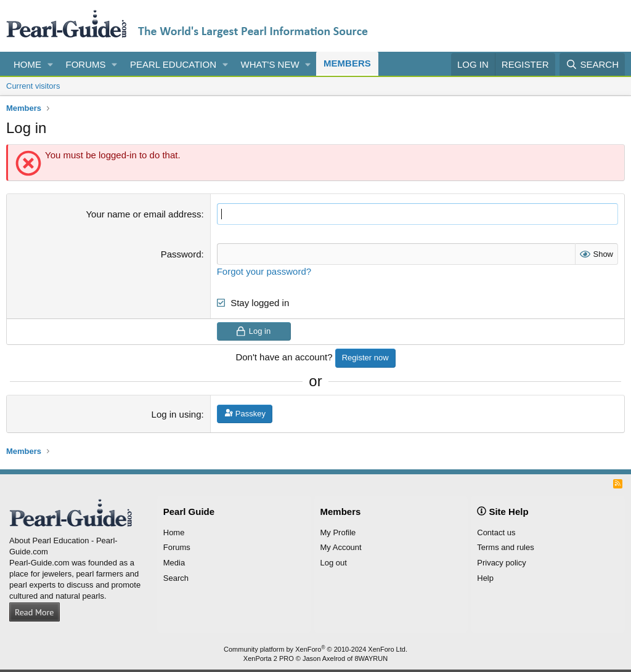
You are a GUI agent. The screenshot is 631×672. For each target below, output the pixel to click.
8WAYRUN (371, 658)
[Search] (592, 64)
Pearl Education (173, 64)
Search (176, 578)
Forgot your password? (264, 271)
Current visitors (33, 86)
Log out (334, 563)
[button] (51, 64)
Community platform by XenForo (315, 649)
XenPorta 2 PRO (269, 658)
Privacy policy (501, 563)
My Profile (338, 532)
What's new (270, 64)
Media (174, 563)
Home (27, 64)
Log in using (177, 414)
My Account (341, 547)
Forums (86, 64)
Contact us (496, 532)
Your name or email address (143, 214)
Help (485, 578)
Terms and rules (505, 547)
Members (347, 63)
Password (181, 254)
